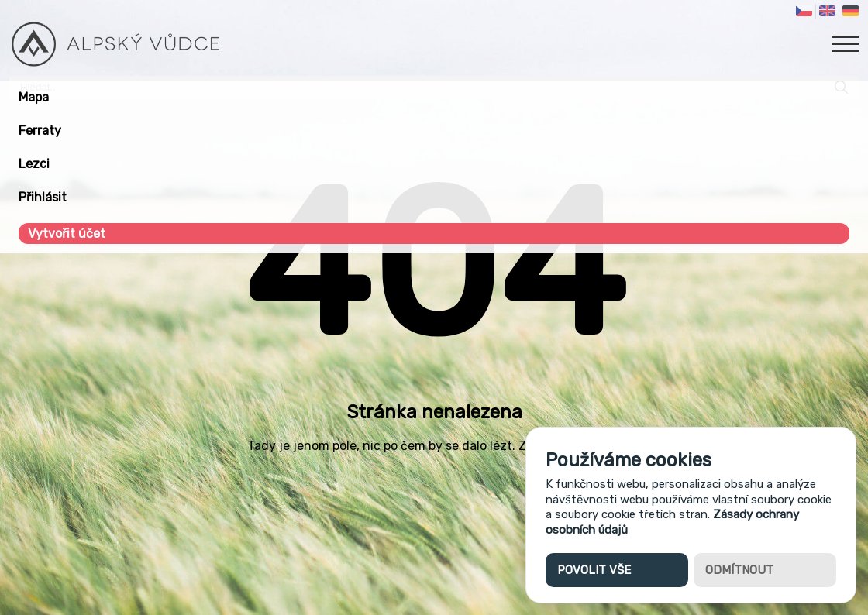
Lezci (34, 164)
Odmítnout (739, 570)
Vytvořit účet (67, 234)
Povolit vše (594, 570)
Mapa (34, 97)
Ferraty (40, 131)
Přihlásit (43, 197)
